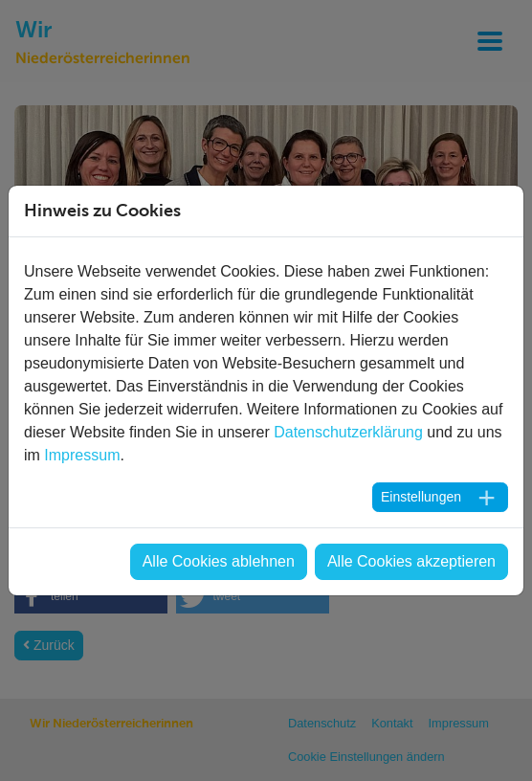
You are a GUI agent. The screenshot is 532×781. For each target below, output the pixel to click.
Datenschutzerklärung (348, 432)
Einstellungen (421, 497)
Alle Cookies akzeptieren (411, 561)
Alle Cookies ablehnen (219, 561)
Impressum (82, 455)
